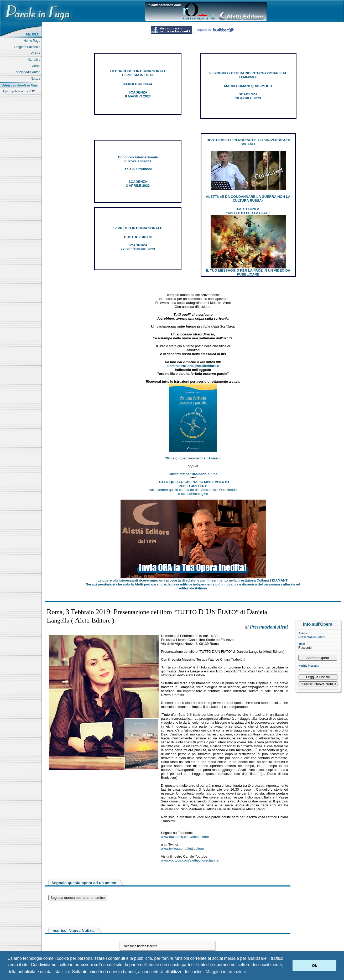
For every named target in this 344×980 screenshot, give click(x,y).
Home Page (33, 41)
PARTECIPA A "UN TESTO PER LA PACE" (248, 211)
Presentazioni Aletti (312, 637)
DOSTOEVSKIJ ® (138, 237)
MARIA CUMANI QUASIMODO (248, 86)
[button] (287, 966)
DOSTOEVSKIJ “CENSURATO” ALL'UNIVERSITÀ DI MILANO (248, 142)
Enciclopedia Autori (28, 72)
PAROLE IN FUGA (138, 84)
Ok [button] (314, 966)
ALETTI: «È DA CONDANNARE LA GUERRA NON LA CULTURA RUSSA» (248, 199)
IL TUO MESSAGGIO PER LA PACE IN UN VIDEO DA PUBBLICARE (248, 272)
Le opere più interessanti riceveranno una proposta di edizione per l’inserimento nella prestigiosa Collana (193, 580)
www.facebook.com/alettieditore (185, 837)
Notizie (36, 79)
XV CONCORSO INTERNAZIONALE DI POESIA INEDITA (138, 73)
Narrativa (35, 60)
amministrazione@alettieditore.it (193, 366)
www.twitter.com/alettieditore (183, 849)
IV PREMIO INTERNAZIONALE (138, 228)
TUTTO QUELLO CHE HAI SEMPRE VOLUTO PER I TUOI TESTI (193, 484)
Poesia (36, 53)
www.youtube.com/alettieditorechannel (190, 860)
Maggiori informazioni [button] (226, 972)
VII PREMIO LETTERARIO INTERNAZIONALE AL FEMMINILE (248, 75)
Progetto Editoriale (28, 47)
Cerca (37, 66)
